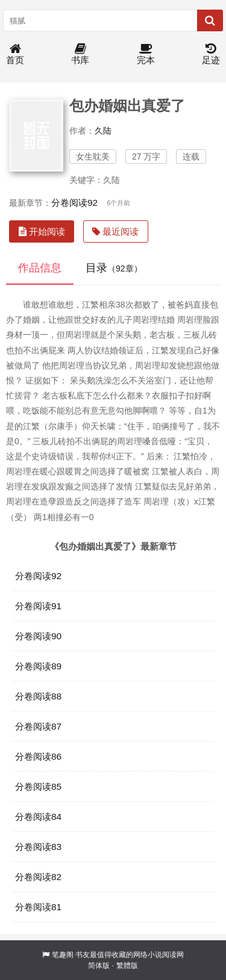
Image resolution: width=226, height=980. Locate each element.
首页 (15, 54)
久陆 (103, 131)
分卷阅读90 (38, 636)
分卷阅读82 (38, 877)
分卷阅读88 (38, 696)
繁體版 (127, 966)
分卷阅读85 (38, 786)
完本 (146, 54)
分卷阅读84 (38, 817)
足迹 (211, 54)
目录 (114, 268)
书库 (80, 54)
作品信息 (40, 268)
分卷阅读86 (38, 756)
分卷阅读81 (38, 907)
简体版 (99, 966)
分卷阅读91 (38, 606)
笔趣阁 (63, 955)
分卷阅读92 (74, 203)
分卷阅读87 (38, 726)
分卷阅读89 (38, 666)
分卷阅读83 (38, 847)
